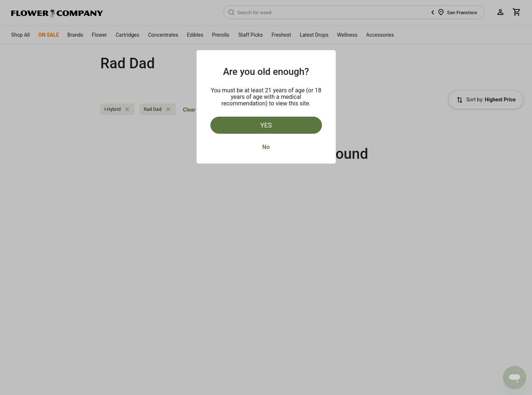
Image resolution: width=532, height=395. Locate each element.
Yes (266, 125)
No (266, 147)
